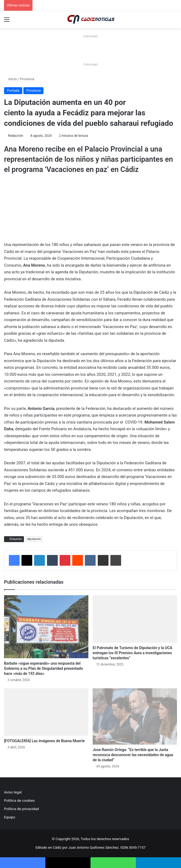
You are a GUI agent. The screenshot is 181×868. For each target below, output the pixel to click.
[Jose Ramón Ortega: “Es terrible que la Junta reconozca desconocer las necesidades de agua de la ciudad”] (135, 716)
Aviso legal (13, 792)
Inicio (10, 79)
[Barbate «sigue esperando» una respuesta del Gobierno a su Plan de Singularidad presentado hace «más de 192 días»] (46, 627)
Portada (13, 91)
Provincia (27, 79)
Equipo (10, 817)
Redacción (16, 136)
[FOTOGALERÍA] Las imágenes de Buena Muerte (44, 741)
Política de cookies (19, 800)
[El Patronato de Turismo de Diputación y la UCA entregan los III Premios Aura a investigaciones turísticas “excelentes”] (135, 619)
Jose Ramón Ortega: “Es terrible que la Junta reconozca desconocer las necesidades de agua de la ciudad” (133, 755)
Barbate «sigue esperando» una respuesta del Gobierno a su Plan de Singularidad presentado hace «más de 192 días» (44, 668)
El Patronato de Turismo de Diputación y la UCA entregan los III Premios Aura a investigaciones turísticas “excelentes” (133, 653)
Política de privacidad (21, 809)
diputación (34, 539)
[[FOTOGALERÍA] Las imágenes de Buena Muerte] (46, 712)
